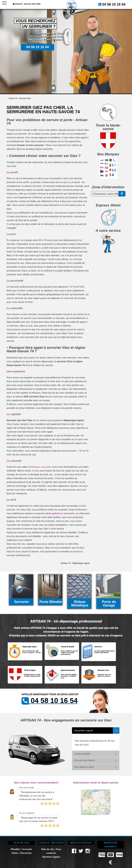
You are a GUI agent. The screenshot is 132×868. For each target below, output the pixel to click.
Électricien (26, 853)
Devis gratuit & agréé (84, 767)
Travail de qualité (82, 754)
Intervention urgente (84, 731)
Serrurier (27, 849)
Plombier (16, 849)
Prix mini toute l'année (85, 760)
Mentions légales (51, 857)
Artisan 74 (13, 98)
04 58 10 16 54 (117, 4)
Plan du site (47, 849)
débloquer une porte (40, 467)
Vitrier (15, 853)
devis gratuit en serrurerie (60, 513)
